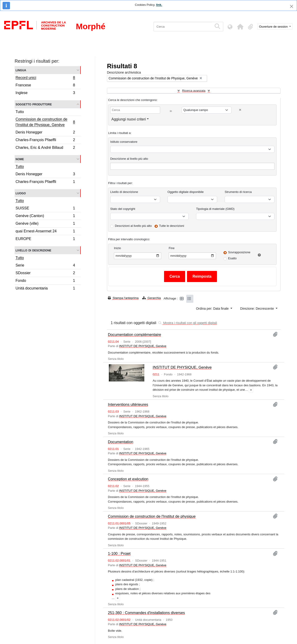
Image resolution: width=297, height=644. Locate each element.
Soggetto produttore (34, 104)
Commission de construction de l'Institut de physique (152, 516)
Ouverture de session (274, 27)
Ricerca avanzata (194, 91)
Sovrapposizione (239, 252)
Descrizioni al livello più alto (133, 226)
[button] (240, 27)
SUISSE (45, 209)
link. (159, 5)
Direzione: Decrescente (257, 309)
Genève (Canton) (45, 216)
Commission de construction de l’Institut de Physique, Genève (45, 122)
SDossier (45, 274)
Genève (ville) (45, 224)
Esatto (232, 258)
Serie (45, 266)
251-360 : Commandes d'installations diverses (146, 613)
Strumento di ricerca (238, 192)
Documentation (121, 442)
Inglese (45, 93)
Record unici (45, 78)
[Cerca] (183, 27)
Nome (20, 159)
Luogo (21, 193)
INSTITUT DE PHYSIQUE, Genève (143, 346)
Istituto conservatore (124, 142)
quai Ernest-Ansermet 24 (45, 232)
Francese (45, 86)
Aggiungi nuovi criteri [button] (129, 119)
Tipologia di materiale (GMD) (215, 209)
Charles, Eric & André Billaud (45, 148)
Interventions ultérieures (128, 404)
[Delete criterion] (240, 110)
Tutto (20, 112)
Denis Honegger (45, 133)
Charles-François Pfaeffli (45, 141)
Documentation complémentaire (134, 335)
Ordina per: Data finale (213, 309)
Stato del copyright (123, 209)
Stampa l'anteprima (123, 298)
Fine (172, 248)
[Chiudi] (292, 6)
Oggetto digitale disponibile (186, 192)
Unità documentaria (45, 289)
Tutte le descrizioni (172, 226)
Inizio (117, 248)
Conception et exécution (128, 479)
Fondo (45, 281)
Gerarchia (152, 298)
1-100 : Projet (119, 553)
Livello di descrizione (33, 250)
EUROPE (45, 239)
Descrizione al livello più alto (129, 159)
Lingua (21, 70)
